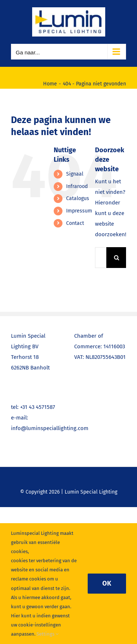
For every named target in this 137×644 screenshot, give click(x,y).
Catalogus (78, 198)
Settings (47, 634)
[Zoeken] (117, 258)
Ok (107, 583)
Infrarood (77, 186)
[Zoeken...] (101, 258)
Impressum (79, 211)
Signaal (75, 174)
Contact (75, 223)
